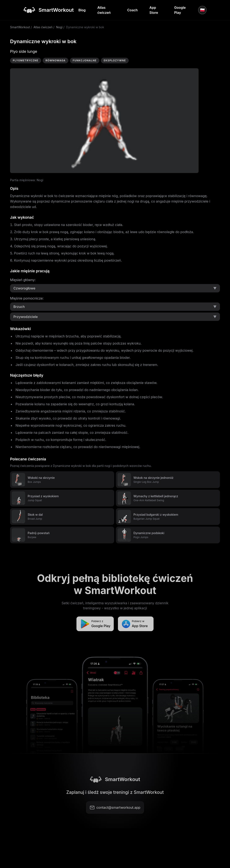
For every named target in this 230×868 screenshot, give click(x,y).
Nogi (59, 27)
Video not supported (104, 121)
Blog (82, 10)
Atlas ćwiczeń (104, 10)
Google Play (180, 10)
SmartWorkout (20, 27)
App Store (154, 10)
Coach (132, 10)
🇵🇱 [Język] (202, 10)
